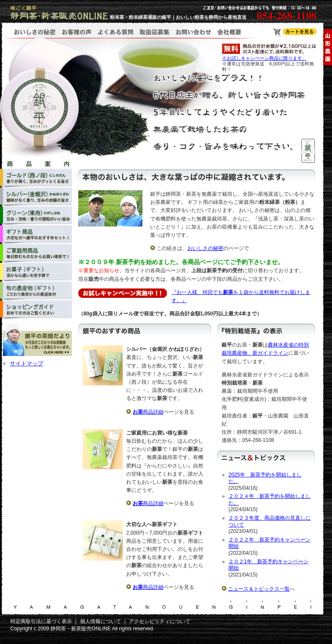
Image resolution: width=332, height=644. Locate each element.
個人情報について (101, 621)
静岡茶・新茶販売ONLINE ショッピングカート (295, 33)
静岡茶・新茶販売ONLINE (81, 629)
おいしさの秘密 (205, 248)
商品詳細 (148, 412)
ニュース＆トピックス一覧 (259, 589)
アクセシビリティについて (160, 621)
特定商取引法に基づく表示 (41, 621)
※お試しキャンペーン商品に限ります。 (264, 58)
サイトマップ (27, 363)
